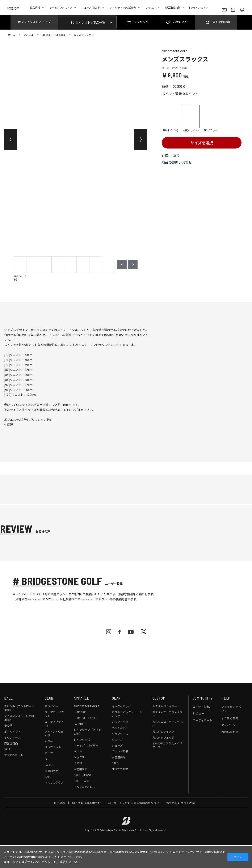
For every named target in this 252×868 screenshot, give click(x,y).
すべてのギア (120, 769)
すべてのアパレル (84, 787)
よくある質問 (230, 718)
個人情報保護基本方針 (86, 803)
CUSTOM (159, 698)
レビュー (199, 713)
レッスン (151, 7)
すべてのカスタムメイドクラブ (167, 745)
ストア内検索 (221, 22)
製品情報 (35, 7)
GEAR (116, 698)
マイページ (228, 725)
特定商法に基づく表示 (181, 803)
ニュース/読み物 (91, 7)
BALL (9, 698)
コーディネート (203, 720)
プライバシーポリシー (39, 862)
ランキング (141, 22)
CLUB (49, 698)
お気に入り (180, 22)
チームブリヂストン (61, 7)
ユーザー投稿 (201, 707)
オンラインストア (198, 7)
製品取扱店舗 (173, 7)
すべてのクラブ (54, 783)
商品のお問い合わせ (177, 162)
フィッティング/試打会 (123, 7)
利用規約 (60, 803)
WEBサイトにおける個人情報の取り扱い (134, 803)
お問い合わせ (230, 732)
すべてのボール (14, 755)
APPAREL (81, 698)
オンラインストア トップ (34, 22)
